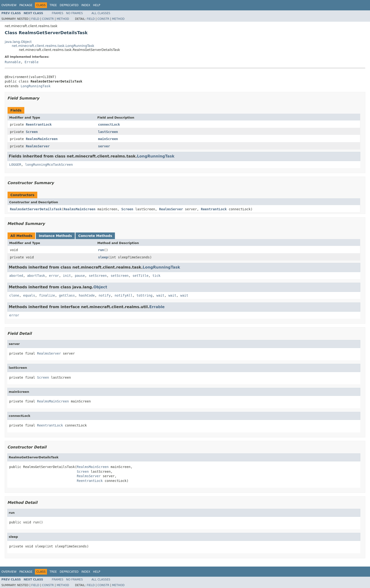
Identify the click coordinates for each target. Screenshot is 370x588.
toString (145, 295)
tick (156, 276)
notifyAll (124, 295)
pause (80, 276)
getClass (67, 295)
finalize (47, 295)
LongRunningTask (35, 86)
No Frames (74, 13)
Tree (53, 5)
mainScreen (108, 139)
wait (160, 295)
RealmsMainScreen (42, 139)
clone (14, 295)
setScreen (98, 276)
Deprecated (69, 5)
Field (35, 19)
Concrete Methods (95, 236)
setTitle (141, 276)
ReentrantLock (39, 124)
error (54, 276)
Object (100, 287)
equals (29, 295)
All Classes (101, 13)
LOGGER (15, 165)
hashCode (87, 295)
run (101, 250)
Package (26, 5)
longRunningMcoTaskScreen (49, 165)
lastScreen (108, 132)
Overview (9, 5)
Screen (32, 132)
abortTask (36, 276)
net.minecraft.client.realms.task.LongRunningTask (53, 46)
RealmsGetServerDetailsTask (36, 209)
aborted (16, 276)
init (67, 276)
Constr (48, 19)
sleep (103, 257)
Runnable (13, 62)
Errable (32, 62)
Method (63, 19)
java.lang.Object (18, 42)
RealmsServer (38, 146)
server (104, 146)
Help (97, 5)
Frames (58, 13)
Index (86, 5)
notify (105, 295)
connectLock (109, 124)
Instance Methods (55, 236)
